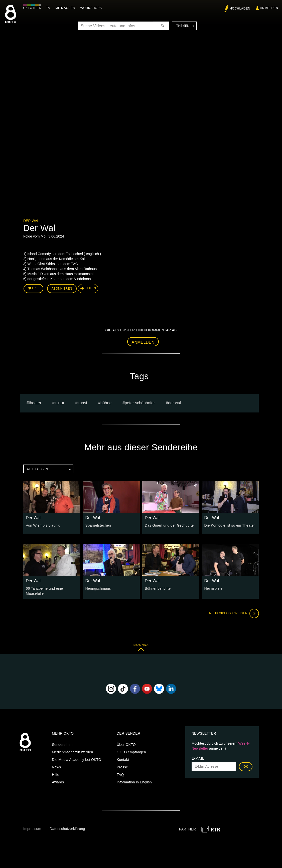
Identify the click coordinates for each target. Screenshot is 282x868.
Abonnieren (62, 288)
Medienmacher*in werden (72, 752)
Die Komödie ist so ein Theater (229, 525)
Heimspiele (213, 588)
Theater (35, 403)
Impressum (32, 828)
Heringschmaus (98, 588)
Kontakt (123, 759)
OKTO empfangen (131, 752)
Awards (58, 782)
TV (49, 8)
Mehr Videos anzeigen (234, 613)
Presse (122, 767)
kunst (82, 403)
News (56, 767)
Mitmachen (66, 8)
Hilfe (55, 774)
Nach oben (141, 648)
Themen (185, 26)
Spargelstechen (98, 525)
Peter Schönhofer (140, 403)
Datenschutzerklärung (67, 828)
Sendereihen (62, 744)
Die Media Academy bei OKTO (77, 759)
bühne (106, 403)
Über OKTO (126, 744)
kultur (59, 403)
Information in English (134, 782)
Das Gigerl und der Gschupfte (169, 525)
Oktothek (33, 8)
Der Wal (31, 221)
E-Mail (198, 758)
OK (246, 766)
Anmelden (143, 342)
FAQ (120, 774)
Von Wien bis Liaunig (43, 525)
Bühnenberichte (158, 588)
